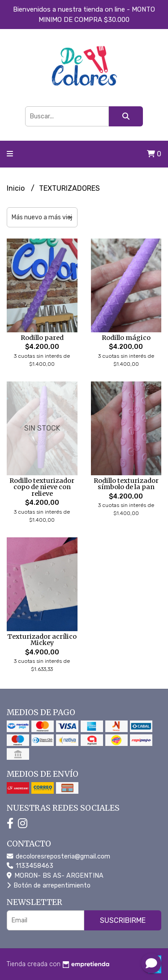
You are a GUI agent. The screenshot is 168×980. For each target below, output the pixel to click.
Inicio (17, 188)
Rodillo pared (42, 338)
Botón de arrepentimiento (49, 886)
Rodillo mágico (126, 338)
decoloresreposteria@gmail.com (58, 856)
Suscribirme (123, 920)
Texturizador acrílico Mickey (42, 640)
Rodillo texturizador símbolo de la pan (126, 484)
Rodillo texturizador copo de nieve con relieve (42, 487)
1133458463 (30, 866)
